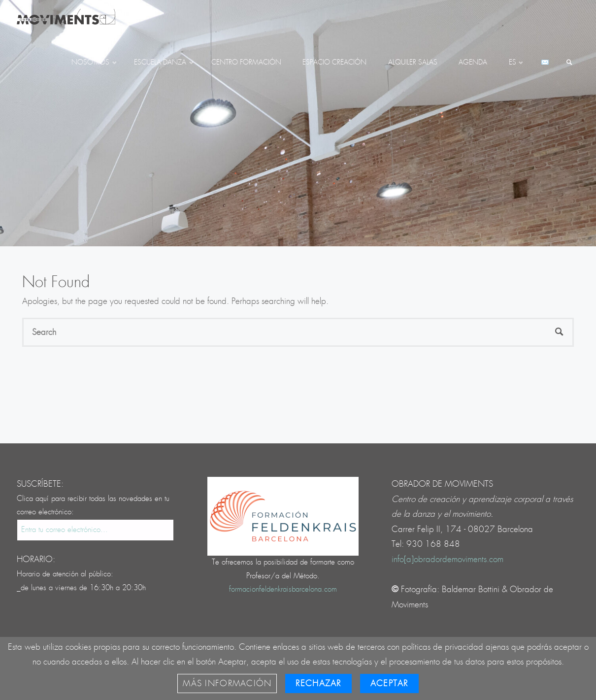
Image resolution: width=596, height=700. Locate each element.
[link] (569, 63)
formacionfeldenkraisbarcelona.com (283, 589)
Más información (227, 683)
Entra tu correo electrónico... (65, 530)
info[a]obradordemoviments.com (447, 559)
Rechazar (318, 683)
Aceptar (389, 683)
